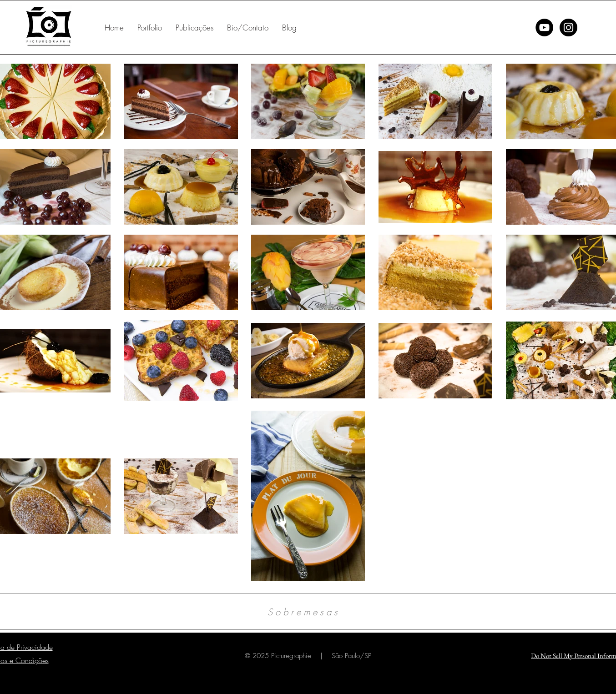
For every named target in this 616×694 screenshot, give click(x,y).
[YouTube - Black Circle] (544, 28)
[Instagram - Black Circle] (568, 28)
